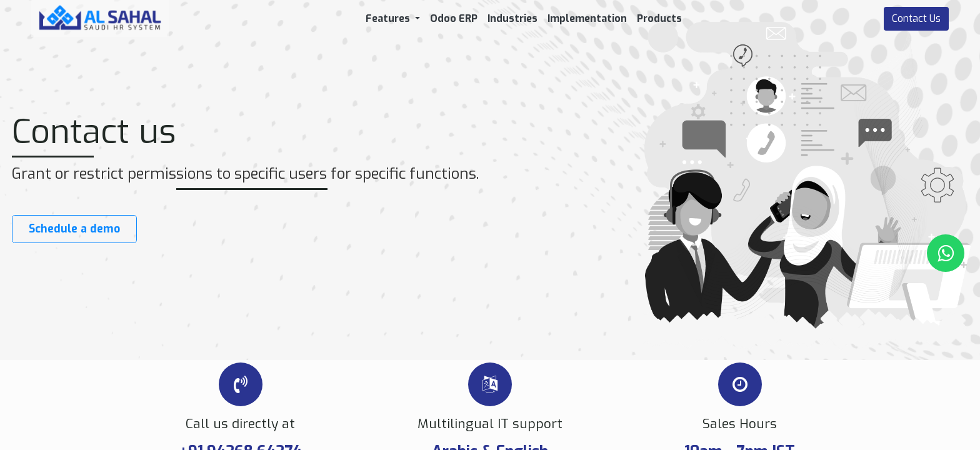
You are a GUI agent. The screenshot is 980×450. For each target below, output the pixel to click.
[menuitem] (454, 19)
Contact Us (916, 18)
